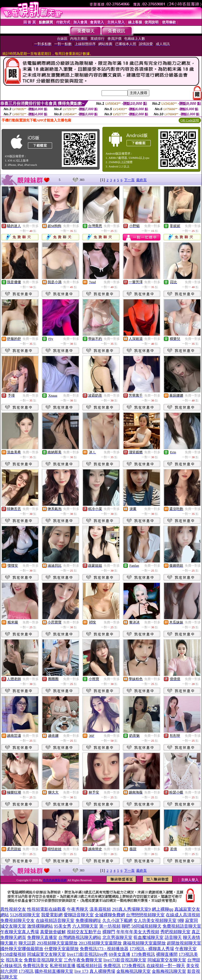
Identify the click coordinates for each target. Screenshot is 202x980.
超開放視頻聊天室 (184, 943)
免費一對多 (31, 226)
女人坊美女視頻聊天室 (155, 920)
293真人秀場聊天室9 (131, 909)
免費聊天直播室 (42, 937)
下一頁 (129, 180)
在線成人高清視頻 (183, 915)
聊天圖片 (9, 943)
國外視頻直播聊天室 (54, 971)
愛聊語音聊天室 (79, 915)
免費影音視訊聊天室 (43, 960)
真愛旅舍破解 (53, 932)
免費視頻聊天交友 (17, 920)
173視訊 (26, 971)
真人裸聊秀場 (102, 971)
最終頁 (141, 180)
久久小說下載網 (117, 920)
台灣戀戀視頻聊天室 (145, 915)
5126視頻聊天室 (25, 915)
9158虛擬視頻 (13, 954)
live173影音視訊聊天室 (125, 960)
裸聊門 (109, 932)
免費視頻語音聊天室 (182, 926)
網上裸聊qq (163, 909)
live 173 (81, 971)
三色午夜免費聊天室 (83, 960)
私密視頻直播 (63, 966)
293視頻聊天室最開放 (57, 943)
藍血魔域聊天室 (149, 937)
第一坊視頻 (110, 926)
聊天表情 (192, 937)
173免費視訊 (143, 954)
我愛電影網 (52, 915)
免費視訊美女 (36, 966)
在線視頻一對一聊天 (166, 966)
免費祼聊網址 (88, 920)
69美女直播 (120, 954)
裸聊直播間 (167, 954)
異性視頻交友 (13, 909)
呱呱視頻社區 (89, 966)
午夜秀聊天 (78, 909)
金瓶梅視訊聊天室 (134, 971)
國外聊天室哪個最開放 (22, 949)
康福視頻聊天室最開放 (144, 943)
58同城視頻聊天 (146, 926)
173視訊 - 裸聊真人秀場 (152, 949)
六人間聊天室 (85, 926)
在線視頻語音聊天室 (55, 920)
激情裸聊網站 (40, 926)
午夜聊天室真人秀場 (20, 932)
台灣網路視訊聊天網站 (80, 937)
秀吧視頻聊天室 (175, 932)
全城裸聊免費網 (110, 915)
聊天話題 (27, 943)
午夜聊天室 (186, 949)
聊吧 (126, 926)
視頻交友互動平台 (84, 932)
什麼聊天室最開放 (62, 949)
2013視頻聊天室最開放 (100, 943)
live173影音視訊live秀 (87, 954)
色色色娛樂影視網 (55, 880)
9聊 (181, 920)
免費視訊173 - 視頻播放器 (104, 949)
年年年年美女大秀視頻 (138, 932)
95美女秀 (63, 926)
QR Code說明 (190, 120)
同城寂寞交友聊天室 (46, 954)
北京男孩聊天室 (117, 937)
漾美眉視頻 (100, 909)
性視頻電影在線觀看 (46, 909)
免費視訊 (112, 966)
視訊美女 (14, 960)
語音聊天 (173, 937)
